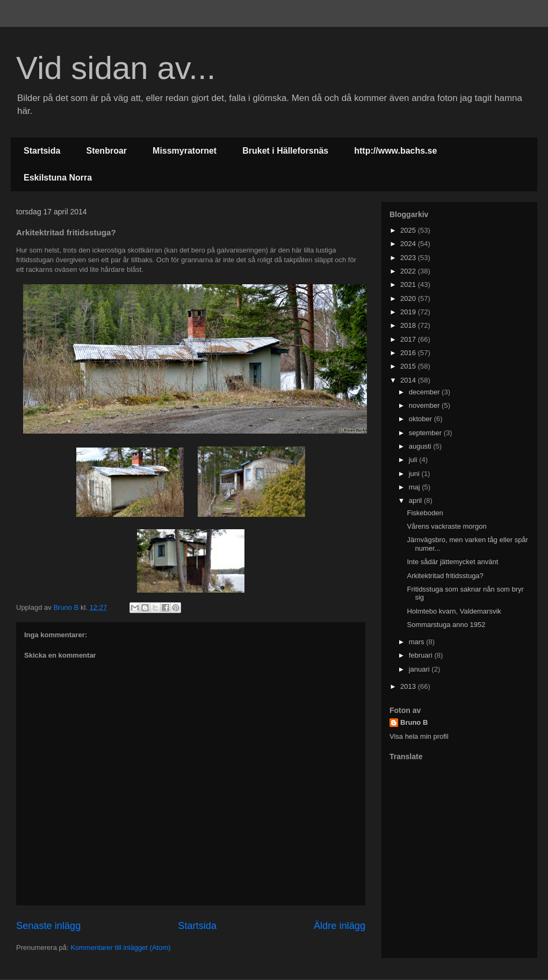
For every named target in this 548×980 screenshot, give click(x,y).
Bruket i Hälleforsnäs (285, 151)
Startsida (42, 151)
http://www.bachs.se (395, 151)
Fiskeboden (425, 513)
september (426, 433)
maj (416, 487)
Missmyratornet (185, 151)
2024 (409, 244)
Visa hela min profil (419, 736)
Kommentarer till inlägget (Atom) (120, 947)
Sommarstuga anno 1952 (446, 625)
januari (420, 669)
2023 (409, 258)
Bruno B (414, 722)
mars (418, 642)
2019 (409, 312)
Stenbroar (106, 151)
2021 (409, 284)
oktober (421, 419)
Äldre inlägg (340, 926)
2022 (409, 271)
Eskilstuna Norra (58, 178)
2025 (409, 230)
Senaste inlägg (48, 926)
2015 (409, 366)
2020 (409, 298)
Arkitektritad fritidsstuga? (445, 576)
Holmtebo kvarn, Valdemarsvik (454, 611)
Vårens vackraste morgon (446, 526)
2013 (409, 686)
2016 (409, 353)
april (416, 500)
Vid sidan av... (116, 68)
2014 (409, 380)
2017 (409, 339)
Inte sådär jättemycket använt (452, 562)
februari (422, 655)
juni (415, 474)
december (425, 392)
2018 (409, 325)
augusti (421, 446)
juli (414, 460)
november (425, 405)
